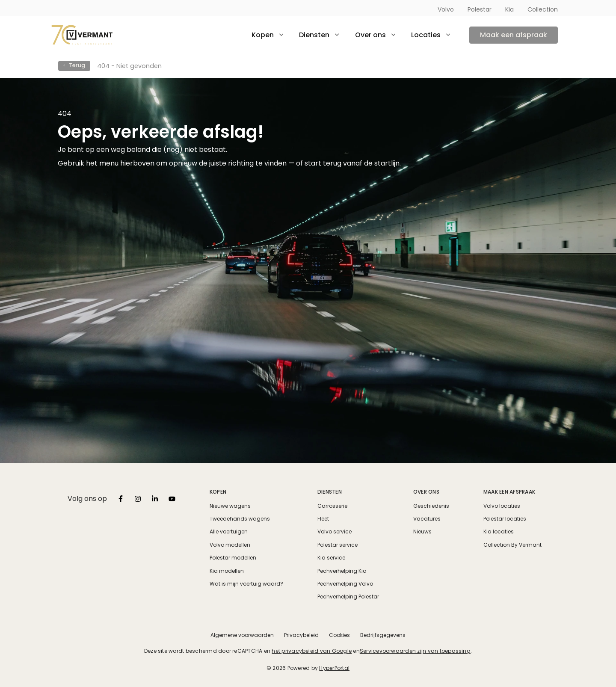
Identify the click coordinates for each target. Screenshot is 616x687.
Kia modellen (227, 571)
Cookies (339, 635)
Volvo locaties (502, 506)
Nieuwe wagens (230, 506)
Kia (509, 9)
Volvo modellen (230, 545)
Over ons (426, 492)
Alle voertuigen (229, 532)
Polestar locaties (505, 519)
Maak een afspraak (514, 35)
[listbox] (121, 499)
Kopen (218, 492)
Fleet (323, 519)
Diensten (330, 492)
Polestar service (338, 545)
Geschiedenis (431, 506)
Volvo (446, 9)
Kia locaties (499, 532)
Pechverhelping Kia (342, 571)
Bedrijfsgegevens (383, 635)
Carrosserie (332, 506)
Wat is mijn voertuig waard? (246, 584)
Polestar (480, 9)
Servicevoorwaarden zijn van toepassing (415, 651)
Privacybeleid (301, 635)
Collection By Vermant (512, 545)
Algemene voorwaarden (242, 635)
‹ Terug (74, 65)
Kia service (331, 558)
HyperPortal (334, 668)
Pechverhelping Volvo (345, 584)
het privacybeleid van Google (312, 651)
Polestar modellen (233, 558)
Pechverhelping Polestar (348, 597)
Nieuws (422, 532)
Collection (543, 9)
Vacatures (427, 519)
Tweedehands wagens (240, 519)
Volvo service (335, 532)
